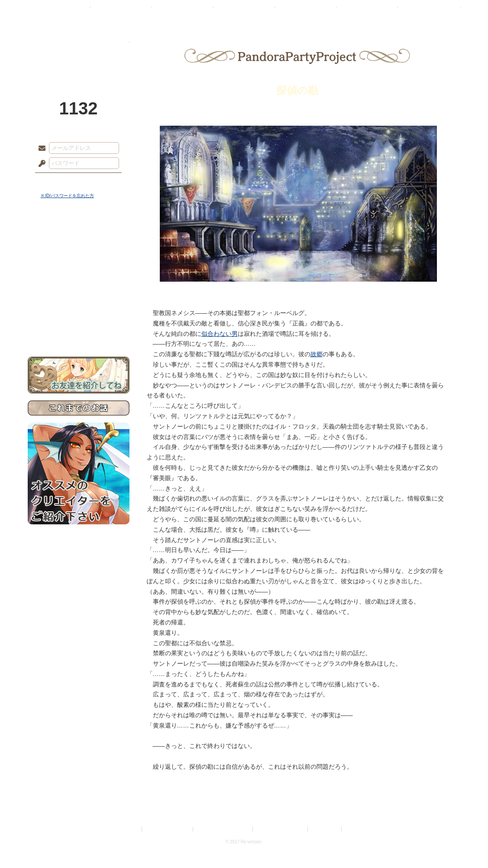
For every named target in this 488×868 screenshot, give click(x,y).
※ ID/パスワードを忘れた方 (68, 196)
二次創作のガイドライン (281, 829)
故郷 (317, 354)
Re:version (356, 829)
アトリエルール (79, 291)
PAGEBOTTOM (466, 844)
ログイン (58, 182)
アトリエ (244, 11)
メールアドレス (40, 149)
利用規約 (130, 829)
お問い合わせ (79, 330)
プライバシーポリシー (168, 829)
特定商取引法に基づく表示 (223, 829)
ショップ (367, 11)
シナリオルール (79, 280)
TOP (59, 11)
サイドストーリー (79, 252)
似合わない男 (220, 334)
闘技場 (429, 11)
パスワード (40, 164)
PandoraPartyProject (79, 48)
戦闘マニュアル (79, 301)
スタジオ (306, 11)
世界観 (79, 236)
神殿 (121, 11)
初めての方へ (79, 314)
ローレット (183, 11)
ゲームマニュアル (79, 267)
